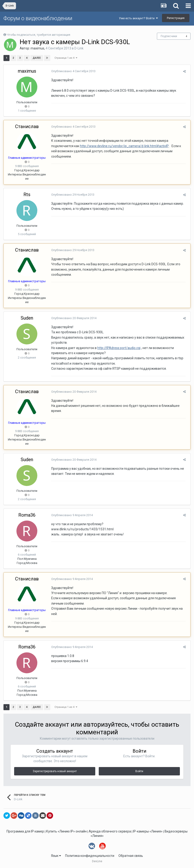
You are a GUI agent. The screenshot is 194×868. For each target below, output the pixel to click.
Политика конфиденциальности (90, 856)
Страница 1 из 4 (66, 58)
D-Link (79, 48)
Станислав (27, 126)
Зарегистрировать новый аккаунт (55, 771)
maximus (37, 48)
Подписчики (169, 36)
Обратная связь (131, 856)
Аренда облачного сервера (110, 831)
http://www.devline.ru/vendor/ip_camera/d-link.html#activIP (123, 146)
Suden (27, 318)
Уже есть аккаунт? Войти (138, 18)
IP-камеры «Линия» (148, 831)
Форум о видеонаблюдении (38, 18)
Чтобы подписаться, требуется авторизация (38, 35)
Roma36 (27, 515)
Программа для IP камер (25, 831)
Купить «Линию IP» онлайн (66, 831)
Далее (37, 58)
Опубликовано (72, 71)
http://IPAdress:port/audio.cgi (118, 348)
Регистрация (176, 18)
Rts (27, 194)
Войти (139, 771)
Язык (56, 856)
